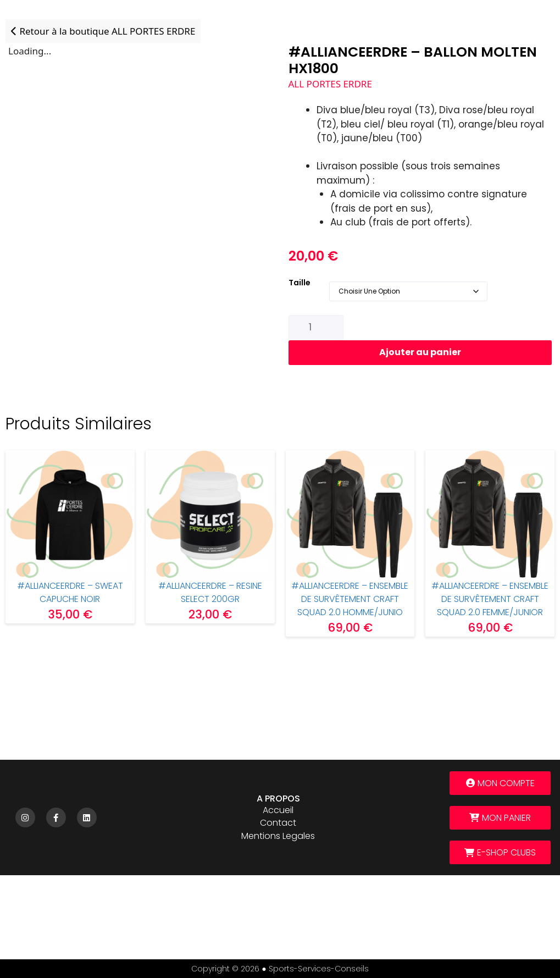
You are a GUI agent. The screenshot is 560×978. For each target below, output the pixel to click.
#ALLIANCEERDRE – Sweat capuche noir (70, 592)
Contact (278, 823)
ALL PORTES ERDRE (330, 84)
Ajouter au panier (420, 352)
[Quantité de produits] (316, 328)
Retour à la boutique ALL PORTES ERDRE (103, 31)
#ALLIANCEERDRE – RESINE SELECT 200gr (210, 592)
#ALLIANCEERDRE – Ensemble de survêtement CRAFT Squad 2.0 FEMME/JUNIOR (490, 599)
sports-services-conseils (319, 969)
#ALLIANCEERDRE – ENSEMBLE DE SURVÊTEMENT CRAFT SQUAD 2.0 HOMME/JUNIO (350, 599)
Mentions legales (278, 836)
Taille (300, 283)
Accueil (278, 810)
